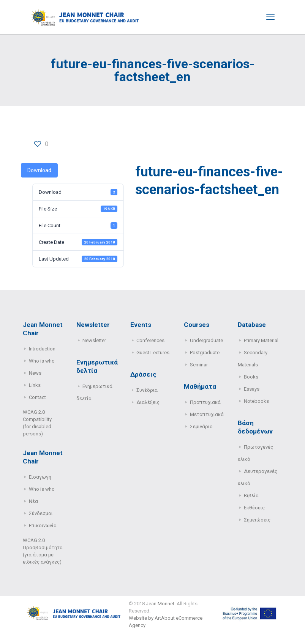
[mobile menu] (270, 17)
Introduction (42, 349)
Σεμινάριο (201, 426)
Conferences (150, 340)
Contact (37, 397)
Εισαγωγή (40, 477)
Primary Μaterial (261, 340)
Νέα (33, 501)
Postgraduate (205, 353)
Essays (252, 389)
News (35, 373)
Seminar (199, 365)
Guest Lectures (153, 353)
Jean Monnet (160, 604)
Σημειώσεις (257, 520)
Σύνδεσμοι (41, 513)
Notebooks (256, 401)
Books (251, 377)
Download (39, 170)
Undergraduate (206, 340)
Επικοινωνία (43, 525)
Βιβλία (251, 496)
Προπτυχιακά (205, 402)
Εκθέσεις (254, 508)
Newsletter (94, 340)
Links (35, 385)
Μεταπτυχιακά (207, 414)
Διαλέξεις (148, 402)
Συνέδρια (147, 390)
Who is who (42, 361)
